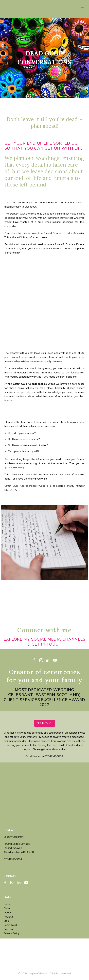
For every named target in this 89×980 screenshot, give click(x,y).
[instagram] (41, 660)
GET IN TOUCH (45, 723)
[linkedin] (48, 660)
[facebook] (34, 660)
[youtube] (55, 660)
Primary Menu (83, 8)
